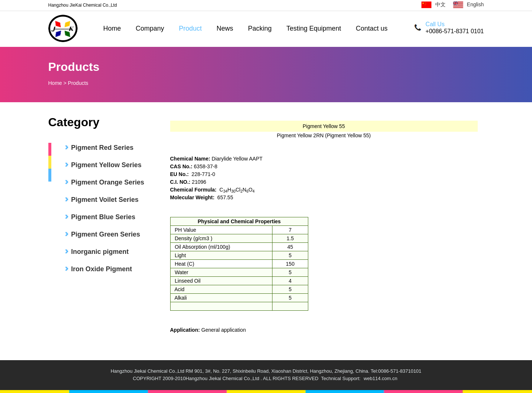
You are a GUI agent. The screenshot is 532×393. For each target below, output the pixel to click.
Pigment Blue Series (103, 217)
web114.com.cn (380, 378)
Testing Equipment (314, 28)
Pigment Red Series (102, 148)
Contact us (372, 28)
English (468, 4)
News (225, 28)
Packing (260, 28)
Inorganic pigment (100, 252)
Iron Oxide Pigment (102, 269)
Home (112, 28)
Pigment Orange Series (108, 182)
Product (191, 28)
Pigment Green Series (106, 234)
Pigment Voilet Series (105, 200)
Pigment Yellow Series (107, 165)
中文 (433, 4)
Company (150, 28)
